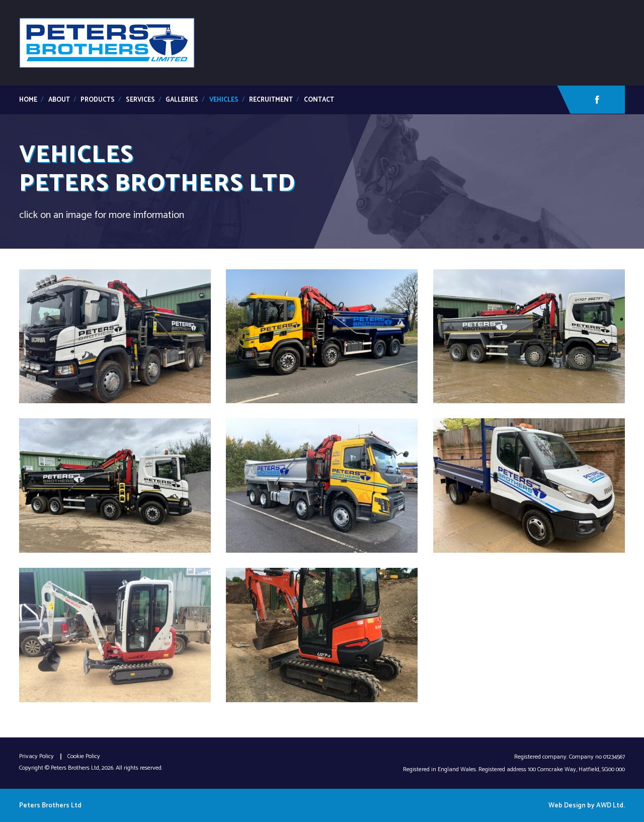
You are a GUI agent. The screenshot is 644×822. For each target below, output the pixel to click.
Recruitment (271, 100)
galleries (182, 100)
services (140, 100)
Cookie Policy (84, 757)
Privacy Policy (36, 757)
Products (98, 100)
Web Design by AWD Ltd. (587, 805)
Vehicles (224, 100)
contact (319, 100)
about (59, 100)
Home (28, 100)
